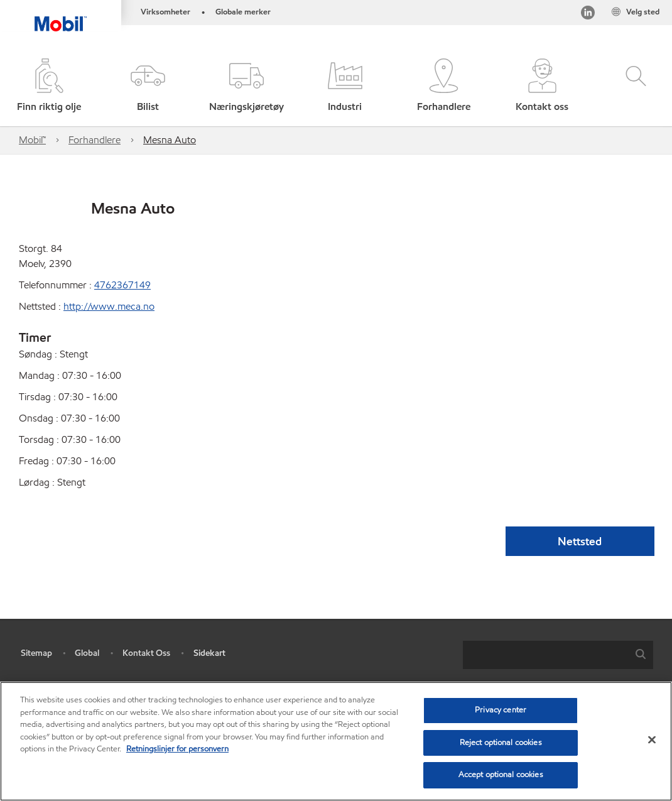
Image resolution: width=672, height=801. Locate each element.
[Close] (652, 740)
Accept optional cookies (501, 775)
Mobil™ (32, 140)
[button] (148, 86)
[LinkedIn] (588, 15)
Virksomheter (165, 12)
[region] (336, 741)
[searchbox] (545, 655)
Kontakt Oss (146, 653)
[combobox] (558, 655)
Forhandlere (95, 140)
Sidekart (209, 653)
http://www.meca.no (109, 306)
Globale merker (243, 12)
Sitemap (36, 653)
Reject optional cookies (501, 743)
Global (87, 653)
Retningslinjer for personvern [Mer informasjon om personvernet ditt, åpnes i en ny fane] (177, 749)
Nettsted (580, 541)
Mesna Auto (170, 140)
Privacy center (501, 710)
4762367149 (122, 285)
